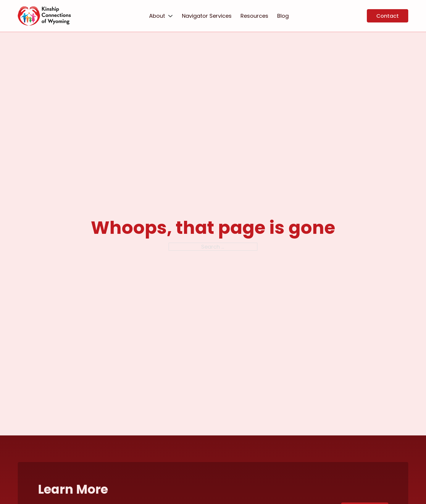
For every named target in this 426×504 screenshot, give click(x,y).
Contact (388, 16)
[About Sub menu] (170, 16)
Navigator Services (207, 16)
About (157, 16)
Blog (283, 16)
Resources (254, 16)
